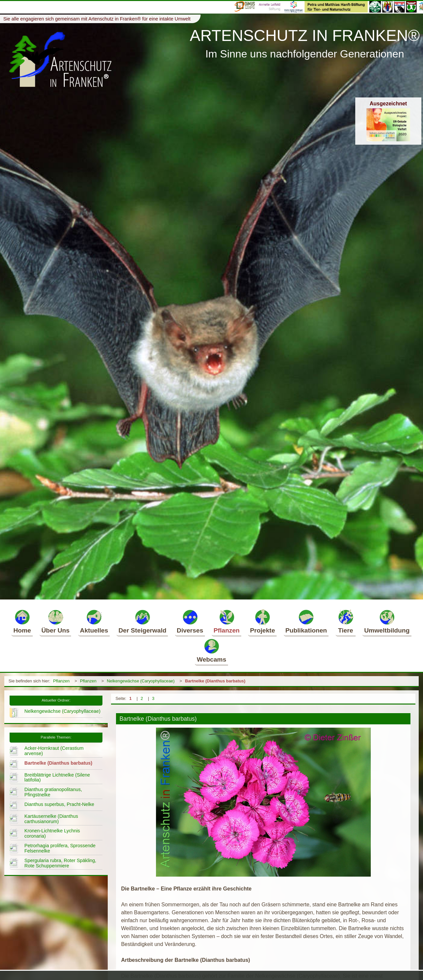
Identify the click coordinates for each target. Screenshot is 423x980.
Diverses (190, 621)
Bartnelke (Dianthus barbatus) (215, 681)
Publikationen (306, 621)
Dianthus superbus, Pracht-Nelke (59, 804)
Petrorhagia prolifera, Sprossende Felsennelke (60, 848)
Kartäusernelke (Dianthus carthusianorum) (51, 819)
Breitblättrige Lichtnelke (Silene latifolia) (57, 778)
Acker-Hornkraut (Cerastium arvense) (54, 751)
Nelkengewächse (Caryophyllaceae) (141, 681)
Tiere (346, 621)
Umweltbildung (387, 621)
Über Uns (55, 621)
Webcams (211, 650)
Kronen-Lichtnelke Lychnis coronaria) (52, 833)
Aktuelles (94, 621)
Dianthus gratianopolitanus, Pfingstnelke (53, 792)
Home (22, 621)
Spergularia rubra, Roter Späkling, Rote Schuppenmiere (60, 863)
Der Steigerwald (142, 621)
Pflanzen (227, 621)
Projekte (262, 621)
